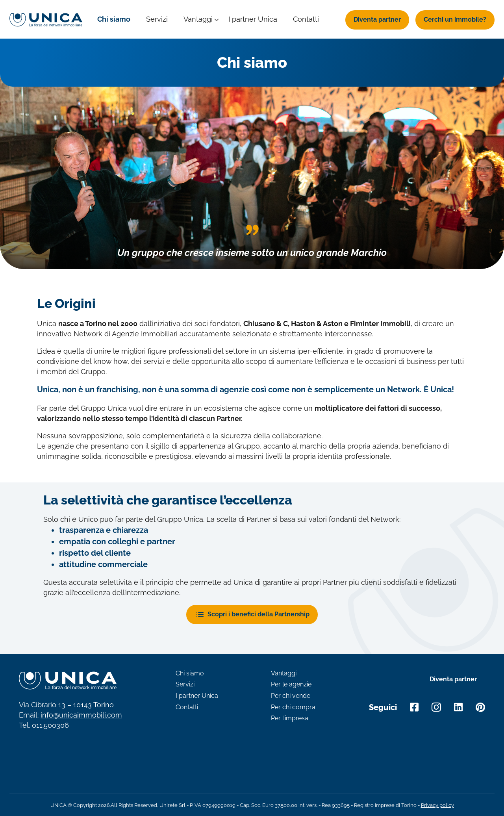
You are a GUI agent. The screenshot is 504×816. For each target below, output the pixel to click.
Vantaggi (198, 19)
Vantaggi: (284, 673)
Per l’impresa (290, 718)
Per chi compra (293, 707)
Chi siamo (114, 19)
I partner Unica (253, 19)
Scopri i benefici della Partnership (258, 614)
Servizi (157, 19)
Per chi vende (291, 696)
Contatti (306, 19)
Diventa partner (377, 19)
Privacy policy (437, 805)
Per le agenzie (291, 684)
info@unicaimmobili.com (81, 715)
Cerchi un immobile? (455, 19)
